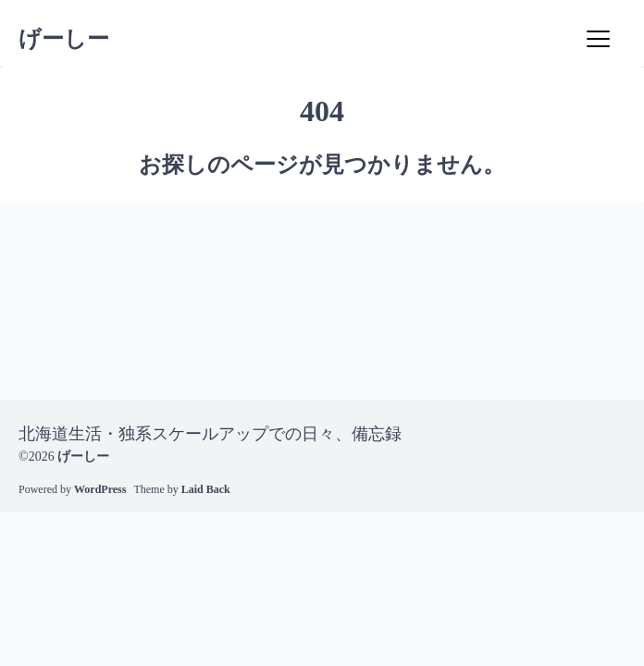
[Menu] (598, 39)
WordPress (100, 489)
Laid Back (206, 489)
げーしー (64, 39)
